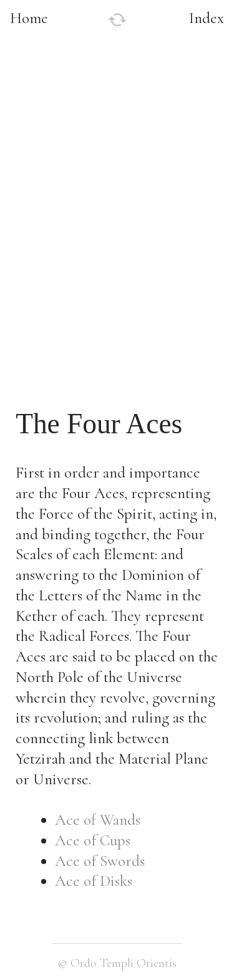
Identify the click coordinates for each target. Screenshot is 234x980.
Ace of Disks (94, 881)
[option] (117, 175)
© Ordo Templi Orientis (117, 963)
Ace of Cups (93, 840)
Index (207, 18)
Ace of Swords (100, 861)
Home (29, 18)
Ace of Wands (98, 820)
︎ (117, 20)
